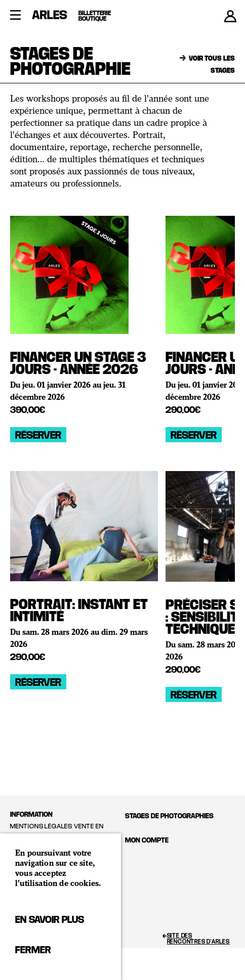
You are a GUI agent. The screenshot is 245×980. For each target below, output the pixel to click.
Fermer (33, 949)
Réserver (38, 435)
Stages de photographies (169, 815)
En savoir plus (50, 919)
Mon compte (147, 840)
